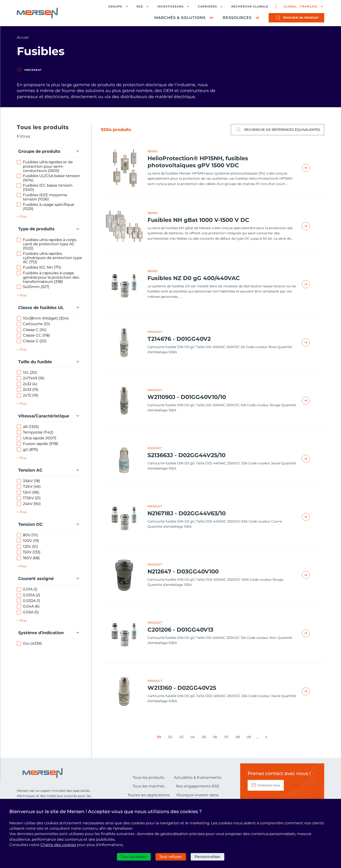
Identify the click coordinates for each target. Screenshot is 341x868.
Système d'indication (41, 633)
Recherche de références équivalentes (278, 130)
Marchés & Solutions (180, 18)
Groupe (115, 6)
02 (171, 738)
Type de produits (36, 229)
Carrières (207, 6)
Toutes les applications (149, 795)
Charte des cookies (58, 845)
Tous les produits (149, 777)
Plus (23, 217)
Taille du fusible (35, 362)
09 (250, 738)
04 (194, 738)
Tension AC (30, 470)
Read (311, 168)
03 (182, 738)
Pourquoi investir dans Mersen (197, 798)
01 (160, 738)
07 (227, 738)
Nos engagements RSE (198, 786)
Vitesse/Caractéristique (44, 416)
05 (205, 738)
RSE (140, 6)
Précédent (33, 70)
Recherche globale (250, 7)
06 (216, 738)
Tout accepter (134, 857)
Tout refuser (171, 857)
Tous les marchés (149, 786)
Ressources (237, 18)
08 (238, 738)
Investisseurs (170, 6)
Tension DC (30, 524)
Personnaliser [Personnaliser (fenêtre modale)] (207, 857)
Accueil (23, 37)
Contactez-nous (269, 785)
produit (301, 18)
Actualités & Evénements (198, 777)
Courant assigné (36, 579)
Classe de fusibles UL (41, 308)
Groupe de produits (39, 151)
